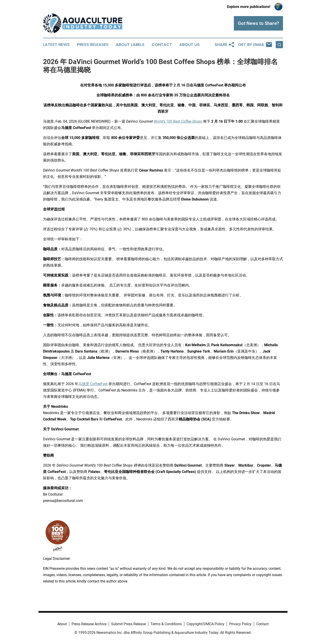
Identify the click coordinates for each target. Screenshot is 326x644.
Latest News (56, 45)
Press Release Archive (89, 624)
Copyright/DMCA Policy (205, 624)
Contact (162, 45)
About (62, 624)
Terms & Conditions (166, 624)
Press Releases (93, 45)
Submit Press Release (128, 624)
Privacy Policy (240, 624)
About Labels (130, 45)
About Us (189, 45)
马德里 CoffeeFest (93, 384)
